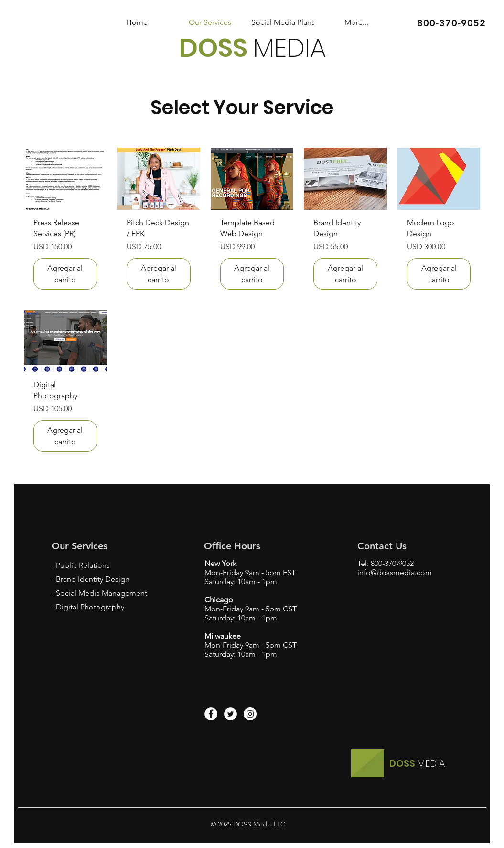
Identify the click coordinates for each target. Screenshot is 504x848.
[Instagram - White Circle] (250, 714)
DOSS (216, 48)
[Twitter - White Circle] (231, 714)
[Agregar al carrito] (65, 274)
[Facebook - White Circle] (211, 714)
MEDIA (290, 48)
